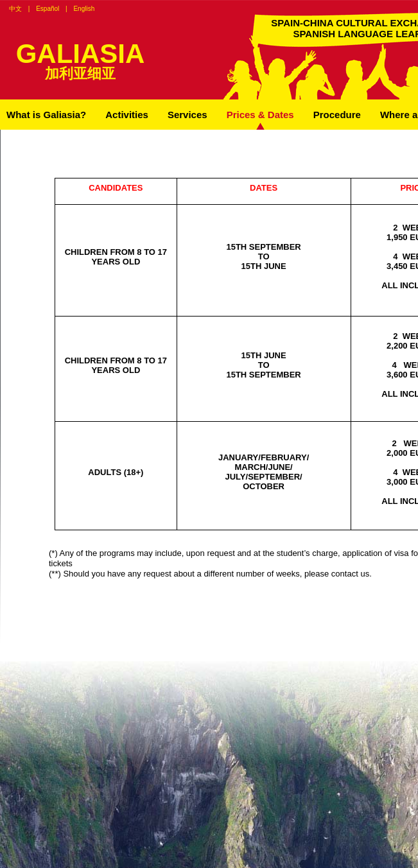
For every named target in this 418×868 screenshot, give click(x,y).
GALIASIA (81, 54)
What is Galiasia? (46, 115)
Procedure (337, 115)
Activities (127, 115)
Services (187, 115)
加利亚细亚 (80, 74)
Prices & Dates (260, 115)
